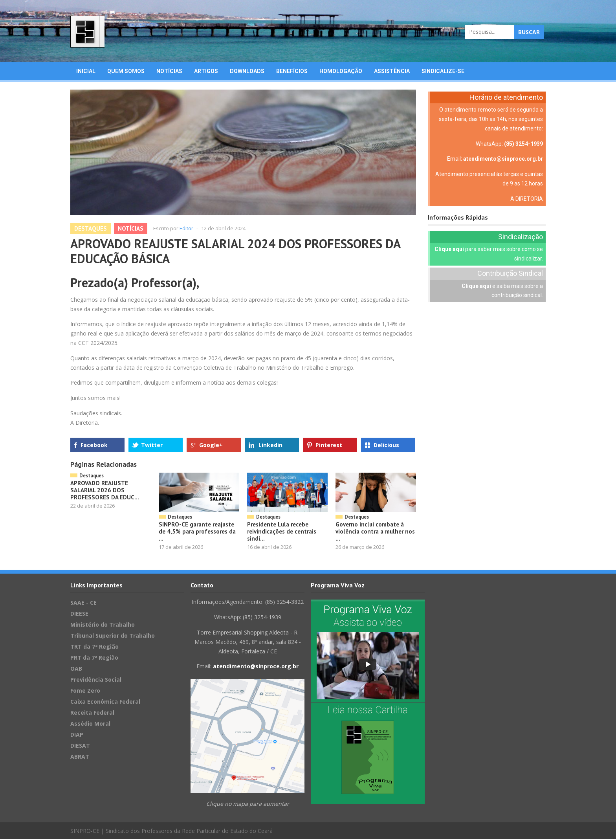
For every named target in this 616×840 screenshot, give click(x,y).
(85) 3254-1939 (523, 144)
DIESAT (80, 746)
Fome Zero (85, 691)
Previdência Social (96, 680)
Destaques (91, 229)
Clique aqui (449, 250)
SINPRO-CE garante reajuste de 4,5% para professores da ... (197, 532)
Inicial (86, 72)
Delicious (386, 445)
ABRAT (80, 757)
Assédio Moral (90, 724)
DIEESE (79, 614)
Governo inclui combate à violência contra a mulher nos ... (375, 532)
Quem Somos (126, 72)
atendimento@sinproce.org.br (503, 160)
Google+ (211, 445)
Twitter (152, 445)
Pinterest (329, 445)
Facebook (94, 445)
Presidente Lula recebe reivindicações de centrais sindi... (282, 532)
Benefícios (292, 72)
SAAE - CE (83, 603)
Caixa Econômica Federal (105, 702)
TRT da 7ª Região (94, 647)
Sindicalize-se (443, 72)
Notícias (169, 72)
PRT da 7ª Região (94, 658)
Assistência (392, 72)
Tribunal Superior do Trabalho (113, 636)
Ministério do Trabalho (103, 625)
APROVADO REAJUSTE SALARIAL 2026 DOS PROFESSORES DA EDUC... (105, 491)
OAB (76, 669)
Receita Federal (92, 713)
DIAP (77, 735)
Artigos (206, 72)
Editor (186, 229)
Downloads (247, 72)
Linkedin (270, 445)
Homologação (341, 72)
